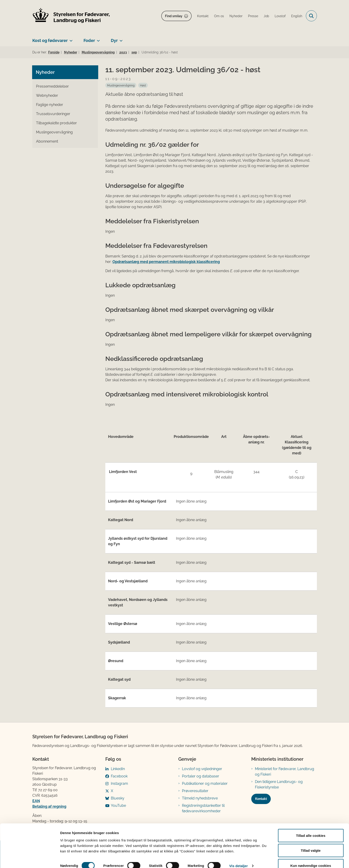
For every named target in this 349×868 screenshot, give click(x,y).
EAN (36, 801)
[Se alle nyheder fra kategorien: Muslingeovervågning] (121, 85)
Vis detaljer (239, 856)
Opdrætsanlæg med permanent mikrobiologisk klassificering (166, 262)
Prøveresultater (195, 791)
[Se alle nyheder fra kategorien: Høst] (143, 85)
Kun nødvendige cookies (311, 856)
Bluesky (118, 798)
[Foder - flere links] (97, 39)
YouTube (118, 806)
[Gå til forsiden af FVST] (71, 16)
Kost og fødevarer (50, 40)
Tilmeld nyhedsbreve (200, 798)
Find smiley (174, 16)
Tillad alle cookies (311, 826)
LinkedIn (118, 769)
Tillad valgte (311, 841)
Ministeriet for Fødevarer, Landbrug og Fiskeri (285, 772)
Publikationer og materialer (205, 784)
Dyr (114, 40)
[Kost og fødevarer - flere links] (70, 39)
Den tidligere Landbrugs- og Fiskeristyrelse (279, 784)
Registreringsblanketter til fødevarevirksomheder (203, 808)
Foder (89, 40)
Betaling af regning (49, 806)
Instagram (119, 784)
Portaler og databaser (201, 776)
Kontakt (261, 799)
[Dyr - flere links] (120, 39)
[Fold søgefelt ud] (311, 16)
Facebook (119, 776)
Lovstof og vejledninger (202, 769)
